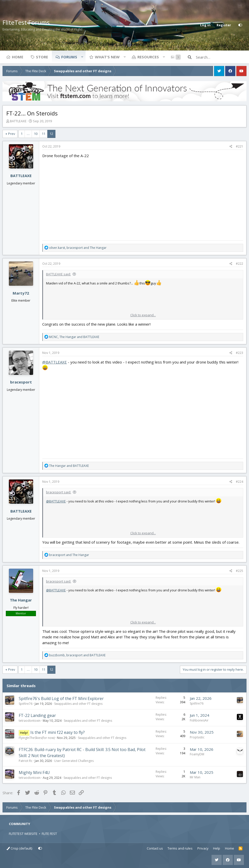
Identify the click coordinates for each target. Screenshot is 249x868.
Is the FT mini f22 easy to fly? (58, 732)
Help (217, 848)
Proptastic (197, 737)
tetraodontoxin (30, 721)
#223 (240, 353)
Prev (12, 134)
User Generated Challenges (74, 761)
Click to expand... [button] (143, 315)
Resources (148, 57)
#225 (240, 571)
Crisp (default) (19, 848)
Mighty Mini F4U (34, 773)
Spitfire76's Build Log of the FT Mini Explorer (61, 698)
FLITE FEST (49, 834)
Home (18, 57)
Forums (69, 57)
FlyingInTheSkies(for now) (37, 738)
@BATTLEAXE (55, 362)
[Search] (221, 57)
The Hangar (21, 600)
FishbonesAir (199, 720)
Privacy (203, 848)
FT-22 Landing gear (37, 715)
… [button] (28, 134)
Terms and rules (180, 848)
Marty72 (21, 293)
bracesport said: (59, 492)
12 (51, 134)
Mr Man (195, 777)
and (69, 466)
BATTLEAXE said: (58, 274)
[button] (82, 57)
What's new (107, 57)
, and (78, 248)
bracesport (21, 382)
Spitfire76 (26, 704)
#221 (240, 146)
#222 (240, 264)
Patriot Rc (26, 761)
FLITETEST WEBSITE (23, 834)
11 (44, 134)
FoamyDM (197, 754)
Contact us (155, 848)
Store (42, 57)
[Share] (231, 147)
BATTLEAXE (18, 121)
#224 (240, 482)
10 (36, 134)
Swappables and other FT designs (78, 704)
